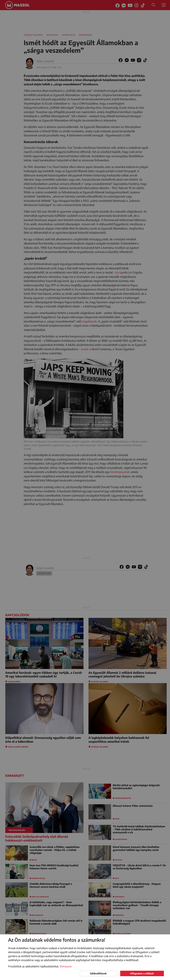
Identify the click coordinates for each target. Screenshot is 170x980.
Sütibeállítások (98, 973)
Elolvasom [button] (66, 966)
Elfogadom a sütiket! (142, 973)
